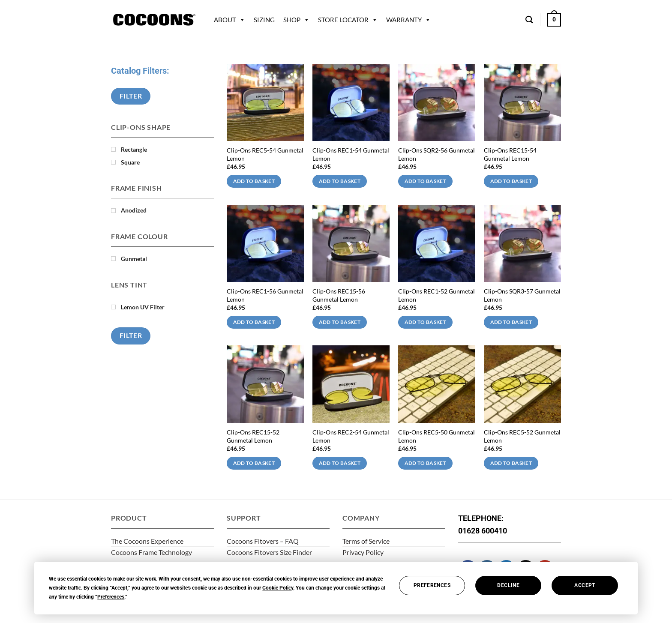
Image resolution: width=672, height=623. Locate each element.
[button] (554, 20)
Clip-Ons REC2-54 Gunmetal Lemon (351, 436)
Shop (292, 20)
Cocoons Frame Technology (151, 552)
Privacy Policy (363, 552)
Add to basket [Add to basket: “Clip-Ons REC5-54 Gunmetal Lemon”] (254, 181)
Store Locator (343, 20)
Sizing (264, 20)
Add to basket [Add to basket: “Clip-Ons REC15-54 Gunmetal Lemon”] (511, 181)
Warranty (404, 20)
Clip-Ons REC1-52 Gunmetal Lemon (436, 295)
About (225, 20)
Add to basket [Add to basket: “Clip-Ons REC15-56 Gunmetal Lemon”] (340, 322)
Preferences (432, 585)
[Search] (529, 20)
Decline (508, 585)
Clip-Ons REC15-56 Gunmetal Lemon (339, 295)
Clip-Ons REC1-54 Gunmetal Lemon (351, 154)
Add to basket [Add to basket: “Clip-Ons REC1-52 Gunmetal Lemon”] (426, 322)
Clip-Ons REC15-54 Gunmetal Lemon (510, 154)
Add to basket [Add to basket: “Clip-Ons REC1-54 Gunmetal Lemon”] (340, 181)
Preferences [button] (111, 597)
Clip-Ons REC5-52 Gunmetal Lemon (522, 436)
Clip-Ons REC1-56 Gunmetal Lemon (265, 295)
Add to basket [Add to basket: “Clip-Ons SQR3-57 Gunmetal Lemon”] (511, 322)
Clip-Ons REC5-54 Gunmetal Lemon (265, 154)
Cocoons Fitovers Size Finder (269, 552)
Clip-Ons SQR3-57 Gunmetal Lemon (522, 295)
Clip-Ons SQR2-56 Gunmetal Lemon (436, 154)
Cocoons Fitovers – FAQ (263, 541)
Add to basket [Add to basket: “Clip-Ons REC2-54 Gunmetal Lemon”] (340, 463)
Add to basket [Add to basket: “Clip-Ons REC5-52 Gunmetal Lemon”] (511, 463)
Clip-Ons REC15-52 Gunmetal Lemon (253, 436)
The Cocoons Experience (147, 541)
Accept (585, 585)
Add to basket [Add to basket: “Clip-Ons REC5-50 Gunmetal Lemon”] (426, 463)
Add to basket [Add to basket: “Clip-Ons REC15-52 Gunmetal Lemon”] (254, 463)
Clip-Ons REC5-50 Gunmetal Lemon (436, 436)
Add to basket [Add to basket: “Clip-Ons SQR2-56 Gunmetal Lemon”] (426, 181)
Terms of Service (366, 541)
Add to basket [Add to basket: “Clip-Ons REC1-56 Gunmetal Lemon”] (254, 322)
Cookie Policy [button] (278, 588)
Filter (131, 96)
